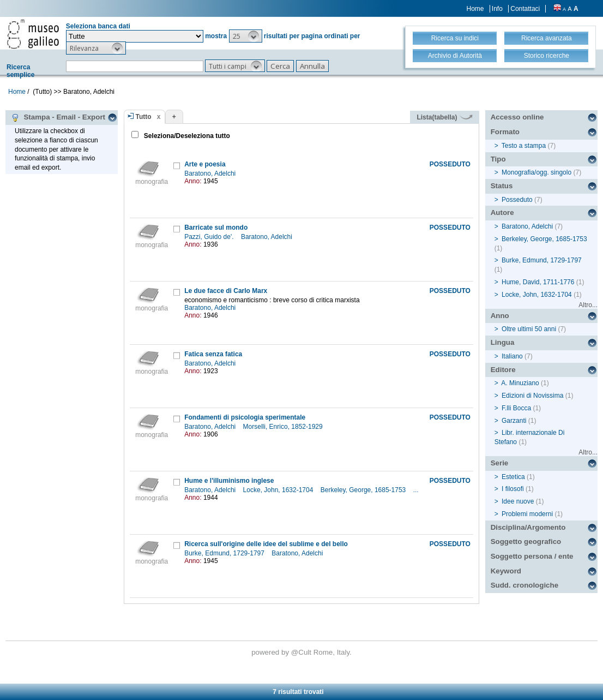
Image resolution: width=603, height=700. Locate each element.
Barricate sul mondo (216, 228)
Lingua (503, 342)
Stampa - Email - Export (58, 117)
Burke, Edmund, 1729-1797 (225, 553)
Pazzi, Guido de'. (210, 237)
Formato (505, 132)
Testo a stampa (524, 146)
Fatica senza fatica (213, 354)
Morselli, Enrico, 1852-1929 (284, 427)
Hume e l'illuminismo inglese (229, 481)
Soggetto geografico (526, 542)
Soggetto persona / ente (532, 556)
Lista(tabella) (444, 117)
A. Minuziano (520, 383)
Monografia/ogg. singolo (536, 172)
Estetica (513, 477)
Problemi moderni (527, 514)
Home (475, 9)
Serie (500, 463)
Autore (502, 213)
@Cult (302, 652)
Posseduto (517, 200)
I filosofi (513, 489)
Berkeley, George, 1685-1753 (364, 490)
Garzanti (514, 421)
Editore (503, 370)
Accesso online (517, 117)
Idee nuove (518, 501)
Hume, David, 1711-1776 (538, 282)
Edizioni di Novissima (532, 396)
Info (497, 9)
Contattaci (525, 9)
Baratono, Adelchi (211, 173)
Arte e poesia (205, 164)
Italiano (512, 356)
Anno (500, 316)
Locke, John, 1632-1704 (279, 490)
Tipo (498, 159)
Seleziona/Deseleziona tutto (186, 136)
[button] (246, 36)
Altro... (588, 305)
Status (502, 186)
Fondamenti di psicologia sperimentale (245, 417)
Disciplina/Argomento (528, 527)
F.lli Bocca (516, 408)
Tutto (144, 117)
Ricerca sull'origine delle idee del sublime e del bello (266, 544)
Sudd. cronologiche (524, 585)
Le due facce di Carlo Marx (226, 291)
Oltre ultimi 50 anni (529, 329)
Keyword (506, 571)
